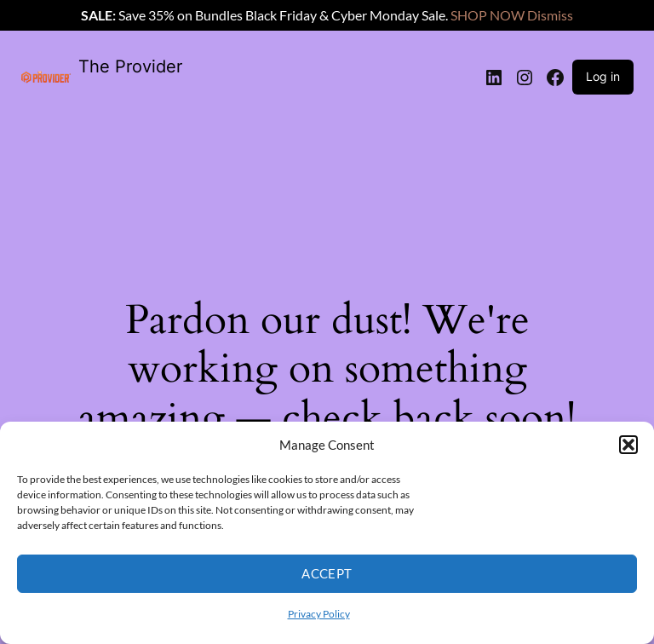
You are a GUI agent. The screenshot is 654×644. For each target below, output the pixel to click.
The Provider (130, 66)
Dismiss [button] (550, 15)
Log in (603, 76)
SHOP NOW (488, 15)
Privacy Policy (319, 614)
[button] (628, 445)
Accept (327, 573)
